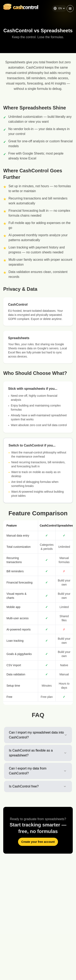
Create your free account (38, 842)
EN (59, 8)
